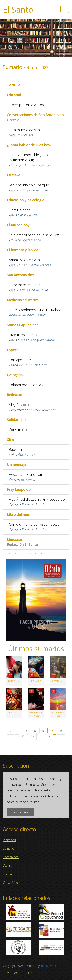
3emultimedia (49, 966)
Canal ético (10, 883)
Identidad (9, 840)
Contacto (9, 874)
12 (23, 736)
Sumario (9, 848)
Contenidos (11, 857)
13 (32, 736)
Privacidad (11, 973)
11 (61, 731)
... (19, 731)
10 (52, 731)
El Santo (18, 10)
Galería (8, 866)
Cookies (27, 973)
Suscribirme (20, 812)
